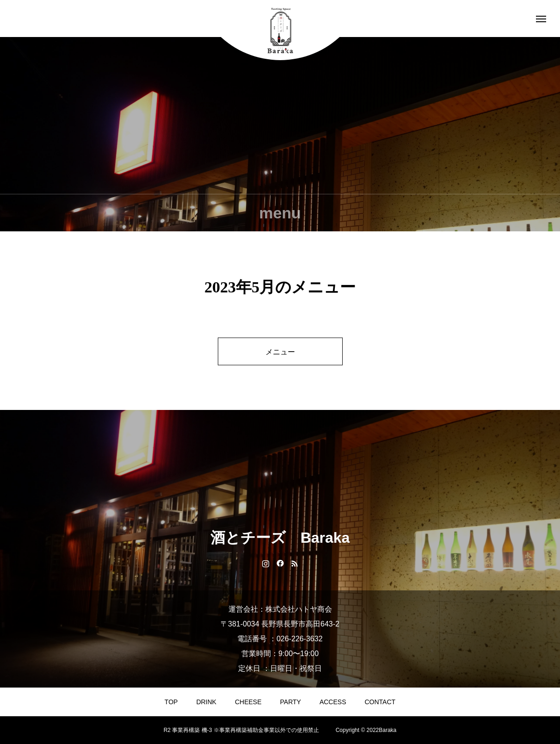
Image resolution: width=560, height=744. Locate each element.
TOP (171, 702)
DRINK (206, 702)
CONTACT (380, 702)
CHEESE (248, 702)
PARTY (291, 702)
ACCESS (333, 702)
